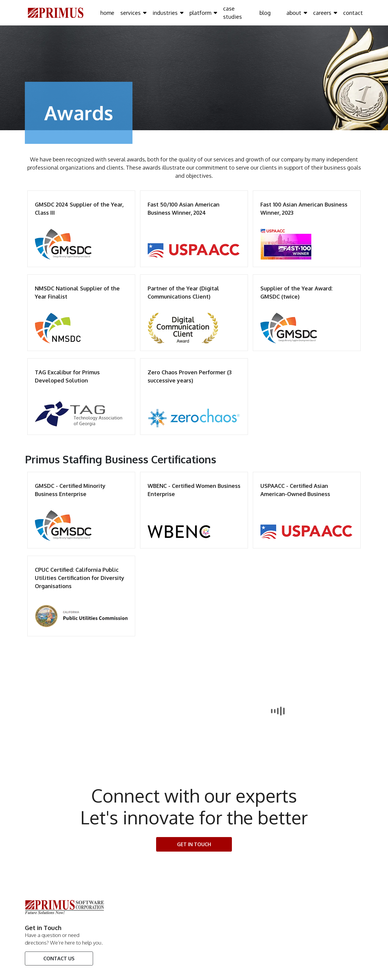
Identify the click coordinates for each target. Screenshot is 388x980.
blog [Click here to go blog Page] (265, 13)
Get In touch (194, 844)
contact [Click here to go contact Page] (353, 13)
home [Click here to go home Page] (107, 13)
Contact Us (59, 958)
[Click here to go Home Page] (56, 12)
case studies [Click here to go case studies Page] (232, 13)
